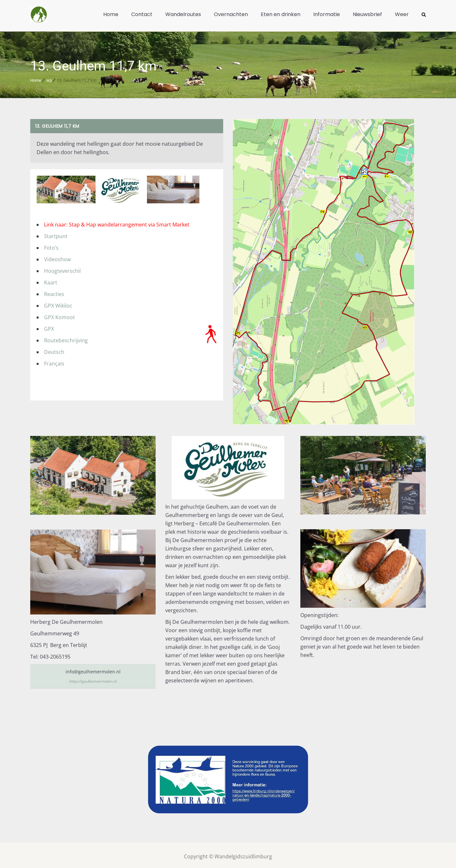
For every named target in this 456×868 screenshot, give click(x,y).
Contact (142, 14)
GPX (49, 326)
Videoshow (57, 257)
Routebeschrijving (66, 338)
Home (111, 14)
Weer (402, 14)
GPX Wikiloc (58, 303)
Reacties (54, 291)
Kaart (51, 280)
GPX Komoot (59, 315)
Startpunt (56, 234)
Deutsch (54, 349)
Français (54, 361)
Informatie (327, 14)
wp (49, 78)
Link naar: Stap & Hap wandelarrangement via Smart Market (117, 222)
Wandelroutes (183, 14)
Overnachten (231, 14)
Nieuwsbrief (367, 14)
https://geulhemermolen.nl (93, 678)
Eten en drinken (281, 14)
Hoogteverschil (62, 268)
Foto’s (51, 245)
